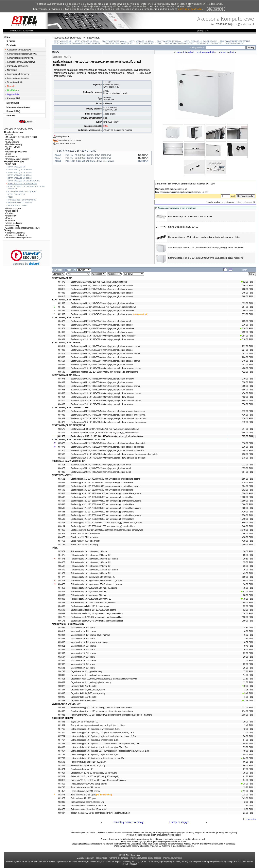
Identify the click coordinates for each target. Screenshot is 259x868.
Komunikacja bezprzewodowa (22, 54)
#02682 (62, 664)
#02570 (62, 451)
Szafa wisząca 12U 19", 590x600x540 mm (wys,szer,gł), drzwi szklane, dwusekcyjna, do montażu (115, 454)
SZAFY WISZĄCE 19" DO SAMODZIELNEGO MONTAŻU (77, 43)
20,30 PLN (248, 551)
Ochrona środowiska (119, 858)
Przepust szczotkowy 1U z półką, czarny (89, 784)
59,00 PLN (248, 747)
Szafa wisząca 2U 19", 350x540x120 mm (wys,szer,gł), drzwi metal (101, 465)
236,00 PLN (247, 325)
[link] (26, 258)
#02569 (62, 458)
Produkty (11, 45)
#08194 (62, 526)
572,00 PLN (247, 422)
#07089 (62, 293)
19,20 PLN (248, 722)
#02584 (62, 725)
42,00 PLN (248, 729)
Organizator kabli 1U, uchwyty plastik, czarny (91, 682)
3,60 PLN (249, 802)
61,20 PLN (248, 776)
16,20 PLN (248, 650)
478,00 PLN (247, 418)
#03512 (62, 354)
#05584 (62, 365)
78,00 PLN (247, 599)
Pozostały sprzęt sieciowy (128, 822)
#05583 (62, 357)
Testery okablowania (15, 233)
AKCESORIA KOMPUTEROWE (19, 129)
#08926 (62, 697)
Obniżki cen (13, 90)
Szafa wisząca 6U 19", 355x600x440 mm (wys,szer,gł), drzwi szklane (102, 357)
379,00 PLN (247, 314)
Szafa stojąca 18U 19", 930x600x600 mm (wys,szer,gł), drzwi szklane (102, 490)
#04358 (62, 588)
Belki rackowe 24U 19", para (84, 795)
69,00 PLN (248, 581)
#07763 (62, 541)
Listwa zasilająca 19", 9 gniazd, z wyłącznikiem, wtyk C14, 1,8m (99, 747)
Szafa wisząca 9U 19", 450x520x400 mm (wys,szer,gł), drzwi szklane (102, 332)
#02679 (62, 573)
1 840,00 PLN (247, 526)
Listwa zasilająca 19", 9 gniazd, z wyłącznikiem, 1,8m (95, 755)
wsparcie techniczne (66, 144)
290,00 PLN (247, 311)
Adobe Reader (175, 835)
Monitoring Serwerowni (16, 152)
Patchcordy (11, 216)
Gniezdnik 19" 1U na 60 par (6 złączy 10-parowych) (94, 773)
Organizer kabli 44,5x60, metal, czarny (88, 690)
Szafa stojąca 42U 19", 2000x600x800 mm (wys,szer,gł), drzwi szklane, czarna (106, 515)
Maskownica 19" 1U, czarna (83, 631)
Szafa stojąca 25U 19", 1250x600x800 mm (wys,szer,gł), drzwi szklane (102, 497)
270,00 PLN (247, 379)
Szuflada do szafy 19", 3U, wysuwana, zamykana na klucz (97, 617)
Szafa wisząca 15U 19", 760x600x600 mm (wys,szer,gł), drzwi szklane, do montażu (108, 458)
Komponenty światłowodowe (21, 62)
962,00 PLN (247, 490)
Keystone (10, 221)
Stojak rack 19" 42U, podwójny (85, 545)
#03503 (62, 493)
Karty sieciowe (12, 142)
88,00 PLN (248, 595)
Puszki (8, 218)
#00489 (62, 682)
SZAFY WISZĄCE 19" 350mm (87, 41)
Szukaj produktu (15, 82)
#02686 (62, 650)
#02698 (62, 762)
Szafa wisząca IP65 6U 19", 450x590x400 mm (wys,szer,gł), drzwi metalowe (206, 248)
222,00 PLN (247, 708)
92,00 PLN (247, 282)
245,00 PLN (247, 293)
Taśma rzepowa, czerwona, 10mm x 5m (89, 806)
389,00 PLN (247, 386)
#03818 (62, 679)
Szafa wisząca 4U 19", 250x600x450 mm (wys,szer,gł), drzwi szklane (102, 350)
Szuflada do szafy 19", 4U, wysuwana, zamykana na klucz (97, 621)
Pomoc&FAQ (13, 111)
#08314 (62, 286)
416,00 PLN (247, 415)
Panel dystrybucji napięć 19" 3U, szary (88, 766)
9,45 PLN (249, 646)
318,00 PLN (246, 339)
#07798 (62, 755)
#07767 (62, 740)
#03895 (62, 693)
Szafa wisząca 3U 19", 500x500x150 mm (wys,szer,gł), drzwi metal (101, 468)
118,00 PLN (247, 795)
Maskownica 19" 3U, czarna (83, 653)
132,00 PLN (247, 465)
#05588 (62, 512)
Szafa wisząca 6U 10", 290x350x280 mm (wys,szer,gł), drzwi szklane (102, 289)
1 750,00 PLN (247, 515)
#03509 (62, 368)
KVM (8, 154)
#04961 (62, 339)
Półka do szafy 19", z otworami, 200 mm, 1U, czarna (94, 559)
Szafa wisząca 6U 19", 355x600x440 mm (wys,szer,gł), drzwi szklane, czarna (105, 354)
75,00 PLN (248, 588)
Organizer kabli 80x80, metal (84, 701)
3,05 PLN (249, 690)
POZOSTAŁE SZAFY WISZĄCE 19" (118, 43)
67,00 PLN (248, 769)
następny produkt (205, 52)
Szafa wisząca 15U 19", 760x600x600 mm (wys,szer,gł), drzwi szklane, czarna (106, 401)
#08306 (62, 675)
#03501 (62, 479)
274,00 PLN (247, 711)
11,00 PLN (247, 791)
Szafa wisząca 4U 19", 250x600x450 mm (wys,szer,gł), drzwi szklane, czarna (105, 346)
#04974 (62, 769)
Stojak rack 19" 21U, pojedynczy (85, 534)
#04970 (62, 422)
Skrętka (9, 213)
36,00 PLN (248, 566)
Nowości (11, 86)
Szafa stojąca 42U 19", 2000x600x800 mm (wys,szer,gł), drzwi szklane (102, 519)
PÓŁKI (159, 43)
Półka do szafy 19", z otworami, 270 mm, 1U (91, 566)
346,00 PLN (247, 361)
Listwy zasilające (179, 822)
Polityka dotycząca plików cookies (146, 858)
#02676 (62, 795)
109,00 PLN (247, 577)
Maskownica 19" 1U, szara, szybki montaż (90, 642)
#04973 (62, 809)
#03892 (62, 642)
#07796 (62, 545)
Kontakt (11, 116)
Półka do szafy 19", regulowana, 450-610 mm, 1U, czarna (97, 581)
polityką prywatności (190, 9)
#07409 (62, 776)
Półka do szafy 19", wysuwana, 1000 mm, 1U (91, 599)
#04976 (62, 468)
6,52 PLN (249, 635)
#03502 (62, 486)
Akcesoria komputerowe (19, 50)
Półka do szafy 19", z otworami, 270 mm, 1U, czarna (94, 570)
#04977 (62, 321)
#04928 (62, 350)
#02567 (62, 454)
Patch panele (11, 211)
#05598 (62, 504)
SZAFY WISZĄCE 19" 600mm (169, 41)
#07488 (62, 744)
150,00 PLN (247, 617)
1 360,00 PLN (247, 504)
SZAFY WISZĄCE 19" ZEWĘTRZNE (235, 41)
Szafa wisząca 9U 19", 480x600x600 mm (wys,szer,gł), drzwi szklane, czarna (105, 386)
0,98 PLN (247, 686)
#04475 (62, 555)
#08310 (62, 631)
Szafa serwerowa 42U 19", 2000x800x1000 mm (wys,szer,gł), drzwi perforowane (107, 530)
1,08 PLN (249, 697)
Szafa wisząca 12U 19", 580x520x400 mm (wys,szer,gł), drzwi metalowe (103, 336)
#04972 (62, 537)
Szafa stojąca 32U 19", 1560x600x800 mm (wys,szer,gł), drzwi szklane (102, 504)
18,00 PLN (247, 784)
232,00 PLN (247, 346)
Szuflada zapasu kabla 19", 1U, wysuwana (90, 606)
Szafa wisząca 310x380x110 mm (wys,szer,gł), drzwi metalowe (99, 282)
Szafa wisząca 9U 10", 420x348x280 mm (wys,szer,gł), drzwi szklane (102, 296)
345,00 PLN (247, 433)
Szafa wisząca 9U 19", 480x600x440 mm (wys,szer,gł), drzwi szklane (102, 365)
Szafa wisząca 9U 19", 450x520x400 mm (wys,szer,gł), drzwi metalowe (103, 328)
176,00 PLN (247, 443)
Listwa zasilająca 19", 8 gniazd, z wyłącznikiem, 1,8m (95, 740)
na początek (250, 819)
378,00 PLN (247, 458)
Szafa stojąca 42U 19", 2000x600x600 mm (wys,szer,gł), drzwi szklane (102, 512)
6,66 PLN (249, 631)
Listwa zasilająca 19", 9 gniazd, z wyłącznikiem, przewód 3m (98, 758)
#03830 (62, 802)
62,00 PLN (247, 592)
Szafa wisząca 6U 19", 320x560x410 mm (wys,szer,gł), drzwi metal (101, 321)
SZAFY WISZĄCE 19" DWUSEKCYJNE (201, 41)
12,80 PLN (248, 682)
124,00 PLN (247, 613)
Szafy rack (10, 164)
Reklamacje (102, 858)
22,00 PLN (248, 653)
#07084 (62, 628)
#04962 (62, 382)
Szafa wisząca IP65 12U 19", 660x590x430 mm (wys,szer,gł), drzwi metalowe (107, 436)
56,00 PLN (248, 736)
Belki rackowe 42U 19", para (84, 798)
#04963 (62, 390)
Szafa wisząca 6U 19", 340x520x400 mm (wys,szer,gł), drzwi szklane (102, 325)
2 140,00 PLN (247, 530)
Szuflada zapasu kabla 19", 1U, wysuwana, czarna (93, 610)
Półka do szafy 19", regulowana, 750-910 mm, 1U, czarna (97, 584)
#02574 (62, 433)
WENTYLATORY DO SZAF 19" (209, 43)
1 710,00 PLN (247, 519)
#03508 (62, 393)
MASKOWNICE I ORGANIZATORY (179, 43)
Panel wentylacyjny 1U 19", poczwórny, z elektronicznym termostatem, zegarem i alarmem (111, 715)
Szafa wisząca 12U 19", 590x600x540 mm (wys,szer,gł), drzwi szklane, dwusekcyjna (109, 418)
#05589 (62, 519)
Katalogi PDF (14, 98)
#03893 (62, 701)
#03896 (62, 722)
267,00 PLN (247, 354)
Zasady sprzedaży (85, 858)
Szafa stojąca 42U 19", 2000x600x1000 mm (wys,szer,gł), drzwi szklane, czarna (107, 523)
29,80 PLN (248, 555)
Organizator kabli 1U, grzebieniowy (87, 671)
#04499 (62, 311)
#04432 (62, 603)
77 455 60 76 (223, 24)
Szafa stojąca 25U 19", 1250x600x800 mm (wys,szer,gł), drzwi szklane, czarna (106, 493)
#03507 (62, 515)
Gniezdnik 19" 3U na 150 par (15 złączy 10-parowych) (95, 776)
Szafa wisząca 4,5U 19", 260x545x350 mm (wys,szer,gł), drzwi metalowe (103, 307)
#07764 (62, 736)
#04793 (62, 671)
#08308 (62, 595)
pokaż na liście (228, 52)
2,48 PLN (249, 725)
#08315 (62, 289)
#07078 (62, 447)
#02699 (62, 610)
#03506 (62, 508)
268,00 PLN (247, 296)
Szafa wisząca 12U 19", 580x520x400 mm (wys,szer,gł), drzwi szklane (102, 339)
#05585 (62, 372)
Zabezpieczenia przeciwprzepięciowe (22, 228)
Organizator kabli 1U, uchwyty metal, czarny (91, 675)
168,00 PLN (247, 603)
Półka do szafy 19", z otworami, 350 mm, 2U (190, 216)
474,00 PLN (247, 393)
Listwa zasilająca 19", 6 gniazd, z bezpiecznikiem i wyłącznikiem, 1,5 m (103, 733)
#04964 (62, 397)
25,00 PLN (248, 668)
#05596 (62, 490)
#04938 (62, 715)
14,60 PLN (248, 675)
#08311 (62, 646)
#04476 (62, 562)
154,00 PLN (247, 472)
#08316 (62, 296)
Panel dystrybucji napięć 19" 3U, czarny (89, 762)
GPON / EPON (12, 147)
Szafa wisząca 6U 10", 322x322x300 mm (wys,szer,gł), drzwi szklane (102, 293)
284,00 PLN (246, 336)
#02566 (62, 303)
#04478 (62, 581)
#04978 (62, 379)
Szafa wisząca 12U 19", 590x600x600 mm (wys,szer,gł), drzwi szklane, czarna (106, 393)
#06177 (62, 617)
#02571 (62, 328)
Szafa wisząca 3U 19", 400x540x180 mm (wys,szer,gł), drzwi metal (101, 472)
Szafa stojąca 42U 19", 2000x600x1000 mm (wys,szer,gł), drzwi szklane (103, 526)
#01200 (62, 733)
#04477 (62, 577)
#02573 (62, 336)
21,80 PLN (248, 679)
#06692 (62, 613)
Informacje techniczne (18, 107)
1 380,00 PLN (247, 501)
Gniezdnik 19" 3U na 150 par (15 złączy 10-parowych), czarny (99, 780)
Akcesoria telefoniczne (18, 74)
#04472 (62, 584)
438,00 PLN (247, 541)
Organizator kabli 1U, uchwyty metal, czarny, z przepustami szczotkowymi (104, 679)
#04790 (62, 787)
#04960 (62, 332)
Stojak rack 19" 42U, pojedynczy (85, 541)
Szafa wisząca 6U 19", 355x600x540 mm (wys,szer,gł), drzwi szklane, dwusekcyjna (108, 411)
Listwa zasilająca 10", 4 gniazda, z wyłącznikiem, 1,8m (95, 729)
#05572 (62, 443)
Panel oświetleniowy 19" (82, 769)
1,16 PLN (247, 701)
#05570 (62, 570)
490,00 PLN (247, 537)
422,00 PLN (247, 372)
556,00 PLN (247, 404)
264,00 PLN (247, 307)
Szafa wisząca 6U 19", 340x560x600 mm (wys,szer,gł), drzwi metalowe (103, 379)
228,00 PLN (247, 289)
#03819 (62, 784)
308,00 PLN (247, 715)
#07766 (62, 729)
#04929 (62, 411)
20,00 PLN (248, 657)
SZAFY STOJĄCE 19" (145, 43)
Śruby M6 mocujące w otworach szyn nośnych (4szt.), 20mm (98, 725)
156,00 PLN (247, 286)
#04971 (62, 534)
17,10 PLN (248, 671)
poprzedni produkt (185, 52)
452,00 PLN (247, 397)
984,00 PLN (247, 486)
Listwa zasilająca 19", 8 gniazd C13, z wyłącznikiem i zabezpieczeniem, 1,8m (105, 744)
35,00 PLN (248, 562)
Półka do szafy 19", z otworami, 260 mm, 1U (91, 562)
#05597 (62, 497)
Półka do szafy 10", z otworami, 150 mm (89, 551)
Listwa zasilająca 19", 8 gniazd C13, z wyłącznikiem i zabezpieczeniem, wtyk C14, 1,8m (110, 751)
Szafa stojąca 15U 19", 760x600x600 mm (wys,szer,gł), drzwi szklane (102, 483)
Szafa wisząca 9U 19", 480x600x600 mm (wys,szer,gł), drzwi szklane (102, 390)
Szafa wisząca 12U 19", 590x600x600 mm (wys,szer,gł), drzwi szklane (102, 397)
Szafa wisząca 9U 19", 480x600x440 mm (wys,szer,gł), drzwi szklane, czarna (105, 361)
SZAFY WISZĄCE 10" (63, 41)
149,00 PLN (247, 798)
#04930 (62, 415)
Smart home (11, 157)
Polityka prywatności (173, 858)
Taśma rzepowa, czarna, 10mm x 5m (87, 802)
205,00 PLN (247, 321)
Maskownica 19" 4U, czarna (83, 661)
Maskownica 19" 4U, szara (83, 664)
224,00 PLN (247, 350)
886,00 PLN (247, 479)
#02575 (62, 436)
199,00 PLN (247, 303)
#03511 (62, 346)
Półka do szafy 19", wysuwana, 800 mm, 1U (91, 595)
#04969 (62, 418)
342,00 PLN (247, 365)
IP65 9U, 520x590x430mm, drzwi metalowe (88, 158)
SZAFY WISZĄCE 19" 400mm (114, 41)
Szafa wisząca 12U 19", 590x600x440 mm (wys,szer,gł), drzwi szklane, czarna (106, 368)
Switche (9, 135)
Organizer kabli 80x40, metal (84, 697)
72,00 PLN (248, 733)
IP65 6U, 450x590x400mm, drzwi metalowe (88, 155)
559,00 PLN (247, 401)
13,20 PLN (248, 787)
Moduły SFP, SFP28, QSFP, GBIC (21, 137)
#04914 (62, 773)
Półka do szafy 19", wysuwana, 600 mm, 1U (91, 592)
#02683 (62, 668)
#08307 (62, 592)
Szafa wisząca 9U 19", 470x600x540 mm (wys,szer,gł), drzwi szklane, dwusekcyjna (108, 415)
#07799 (62, 758)
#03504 (62, 501)
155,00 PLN (247, 468)
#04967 (62, 751)
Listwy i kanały (12, 226)
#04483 (62, 606)
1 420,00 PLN (247, 512)
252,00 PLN (247, 332)
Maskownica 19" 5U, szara (83, 668)
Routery (9, 140)
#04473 (62, 559)
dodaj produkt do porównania (221, 202)
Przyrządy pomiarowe (18, 66)
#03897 (62, 690)
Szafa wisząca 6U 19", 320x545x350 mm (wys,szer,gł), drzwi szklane (102, 314)
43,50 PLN (248, 573)
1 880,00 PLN (247, 523)
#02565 (62, 314)
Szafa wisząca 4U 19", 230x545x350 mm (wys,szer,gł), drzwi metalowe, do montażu (109, 443)
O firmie (11, 41)
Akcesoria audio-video (18, 78)
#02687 (62, 657)
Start (9, 37)
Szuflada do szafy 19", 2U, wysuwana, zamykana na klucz (97, 613)
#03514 (62, 361)
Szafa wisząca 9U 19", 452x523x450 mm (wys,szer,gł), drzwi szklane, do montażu (108, 447)
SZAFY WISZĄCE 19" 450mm (142, 41)
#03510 (62, 401)
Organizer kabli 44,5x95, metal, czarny (88, 693)
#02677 (62, 798)
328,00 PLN (247, 382)
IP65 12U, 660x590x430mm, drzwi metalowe (90, 161)
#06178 (62, 621)
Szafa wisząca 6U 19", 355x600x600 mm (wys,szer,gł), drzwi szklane (102, 382)
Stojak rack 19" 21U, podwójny (85, 537)
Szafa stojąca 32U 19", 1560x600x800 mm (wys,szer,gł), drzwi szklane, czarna (106, 501)
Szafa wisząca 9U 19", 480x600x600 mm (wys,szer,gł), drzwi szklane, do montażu (108, 451)
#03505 (62, 523)
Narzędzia (12, 70)
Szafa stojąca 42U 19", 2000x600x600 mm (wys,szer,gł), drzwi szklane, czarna (106, 508)
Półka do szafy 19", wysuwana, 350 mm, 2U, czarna (94, 588)
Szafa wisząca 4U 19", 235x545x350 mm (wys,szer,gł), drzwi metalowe (103, 303)
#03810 (62, 780)
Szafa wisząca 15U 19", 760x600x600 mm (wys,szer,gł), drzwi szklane (102, 404)
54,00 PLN (248, 740)
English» (30, 122)
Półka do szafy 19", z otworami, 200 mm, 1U (91, 555)
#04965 (62, 404)
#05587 (62, 483)
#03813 (62, 465)
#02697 (62, 653)
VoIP (8, 149)
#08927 (62, 686)
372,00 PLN (247, 411)
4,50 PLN (249, 628)
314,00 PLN (247, 429)
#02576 (62, 429)
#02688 (62, 661)
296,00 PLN (247, 454)
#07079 (62, 551)
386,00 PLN (247, 390)
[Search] (226, 48)
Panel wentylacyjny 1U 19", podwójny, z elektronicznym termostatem (102, 708)
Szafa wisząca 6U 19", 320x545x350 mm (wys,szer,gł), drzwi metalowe (103, 311)
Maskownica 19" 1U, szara (83, 639)
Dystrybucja (13, 103)
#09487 (62, 813)
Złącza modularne (14, 223)
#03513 (62, 386)
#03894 (62, 635)
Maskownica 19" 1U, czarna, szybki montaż (90, 635)
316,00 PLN (247, 447)
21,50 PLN (248, 813)
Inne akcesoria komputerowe (18, 238)
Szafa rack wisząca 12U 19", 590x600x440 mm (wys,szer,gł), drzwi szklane (105, 372)
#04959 (62, 325)
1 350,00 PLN (247, 493)
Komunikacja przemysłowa (20, 58)
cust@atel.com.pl (243, 24)
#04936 (62, 472)
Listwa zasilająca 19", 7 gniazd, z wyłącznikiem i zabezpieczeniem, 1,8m (204, 237)
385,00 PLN (247, 436)
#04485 (62, 307)
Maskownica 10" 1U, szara (83, 628)
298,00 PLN (247, 451)
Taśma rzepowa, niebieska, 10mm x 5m (89, 809)
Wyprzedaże (13, 94)
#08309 (62, 599)
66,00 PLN (248, 762)
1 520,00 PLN (247, 508)
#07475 (62, 282)
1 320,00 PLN (247, 497)
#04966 (62, 530)
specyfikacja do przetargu (70, 140)
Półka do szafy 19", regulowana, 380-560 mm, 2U (93, 577)
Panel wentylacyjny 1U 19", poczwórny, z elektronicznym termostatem (102, 711)
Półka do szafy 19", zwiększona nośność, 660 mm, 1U (95, 603)
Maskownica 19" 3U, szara (83, 657)
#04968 (62, 747)
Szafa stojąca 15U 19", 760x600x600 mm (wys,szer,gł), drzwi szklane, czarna (106, 479)
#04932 (62, 711)
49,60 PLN (248, 744)
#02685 (62, 639)
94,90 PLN (248, 584)
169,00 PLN (247, 621)
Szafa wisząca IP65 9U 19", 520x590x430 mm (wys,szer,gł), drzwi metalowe (206, 258)
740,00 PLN (247, 545)
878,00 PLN (247, 483)
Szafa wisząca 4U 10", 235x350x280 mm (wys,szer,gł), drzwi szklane (102, 286)
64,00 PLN (247, 758)
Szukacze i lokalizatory (16, 235)
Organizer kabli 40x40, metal (84, 686)
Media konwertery (14, 144)
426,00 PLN (247, 368)
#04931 (62, 708)
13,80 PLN (248, 639)
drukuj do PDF (63, 137)
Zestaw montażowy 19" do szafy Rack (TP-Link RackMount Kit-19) (101, 813)
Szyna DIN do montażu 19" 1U (183, 227)
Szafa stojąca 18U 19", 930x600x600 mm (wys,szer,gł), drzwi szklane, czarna (106, 486)
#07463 (62, 766)
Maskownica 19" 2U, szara (83, 650)
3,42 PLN (247, 693)
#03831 (62, 806)
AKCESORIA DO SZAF (235, 43)
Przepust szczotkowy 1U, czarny (85, 787)
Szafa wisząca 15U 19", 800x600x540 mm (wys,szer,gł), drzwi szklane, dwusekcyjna (109, 422)
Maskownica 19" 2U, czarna (83, 646)
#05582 (62, 566)
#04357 (62, 791)
